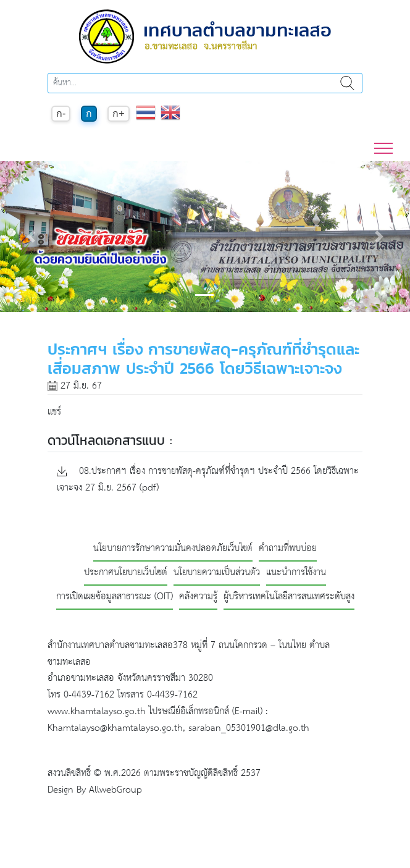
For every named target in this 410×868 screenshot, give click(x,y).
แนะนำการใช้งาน (296, 573)
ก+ (118, 113)
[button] (31, 237)
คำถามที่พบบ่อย (288, 549)
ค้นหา (347, 83)
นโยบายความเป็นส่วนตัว (217, 573)
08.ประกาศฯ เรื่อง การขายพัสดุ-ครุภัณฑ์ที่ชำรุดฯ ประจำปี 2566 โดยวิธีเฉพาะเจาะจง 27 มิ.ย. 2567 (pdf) (208, 480)
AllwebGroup (115, 790)
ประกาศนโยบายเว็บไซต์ (126, 573)
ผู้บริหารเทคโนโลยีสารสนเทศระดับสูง (289, 597)
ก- (61, 113)
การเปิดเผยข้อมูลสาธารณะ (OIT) (115, 597)
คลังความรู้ (198, 597)
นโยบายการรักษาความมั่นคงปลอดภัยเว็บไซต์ (173, 549)
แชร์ (54, 412)
